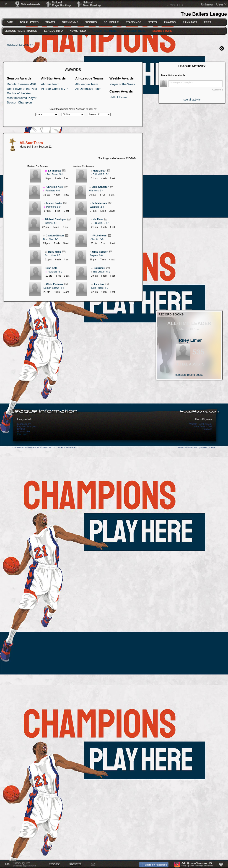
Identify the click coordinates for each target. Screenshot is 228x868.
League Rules (24, 424)
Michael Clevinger (56, 219)
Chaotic (95, 239)
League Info (25, 419)
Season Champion (19, 102)
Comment (218, 90)
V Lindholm (100, 236)
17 (46, 252)
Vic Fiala (98, 219)
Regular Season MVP (21, 84)
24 (44, 236)
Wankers (94, 191)
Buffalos (48, 223)
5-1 (61, 174)
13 (92, 236)
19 (45, 284)
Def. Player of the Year (22, 89)
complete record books (189, 375)
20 (43, 220)
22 (44, 187)
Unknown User (212, 4)
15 (46, 171)
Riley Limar (190, 340)
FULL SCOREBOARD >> (19, 45)
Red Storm (52, 174)
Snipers (94, 255)
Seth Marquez (100, 203)
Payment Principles (27, 427)
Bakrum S (99, 268)
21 (92, 268)
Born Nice (48, 239)
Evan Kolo (52, 268)
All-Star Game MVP (54, 89)
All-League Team (87, 84)
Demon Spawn (52, 288)
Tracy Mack (54, 252)
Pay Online (23, 434)
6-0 (58, 191)
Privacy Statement (188, 448)
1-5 (57, 239)
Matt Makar (99, 171)
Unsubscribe (23, 432)
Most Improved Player (22, 98)
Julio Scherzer (100, 187)
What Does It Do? (203, 427)
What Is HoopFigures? (201, 424)
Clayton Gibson (55, 236)
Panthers (50, 191)
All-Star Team (50, 84)
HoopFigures (204, 419)
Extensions (206, 429)
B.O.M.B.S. (99, 174)
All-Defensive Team (88, 89)
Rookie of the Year (19, 93)
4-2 (55, 223)
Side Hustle (97, 288)
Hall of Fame (118, 97)
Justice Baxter (54, 203)
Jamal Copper (99, 252)
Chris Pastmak (55, 284)
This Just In (99, 272)
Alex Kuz (99, 284)
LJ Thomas (54, 171)
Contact (21, 429)
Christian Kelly (55, 187)
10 (90, 187)
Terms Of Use (208, 448)
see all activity (192, 100)
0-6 (102, 239)
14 (92, 284)
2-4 (62, 288)
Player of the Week (122, 84)
